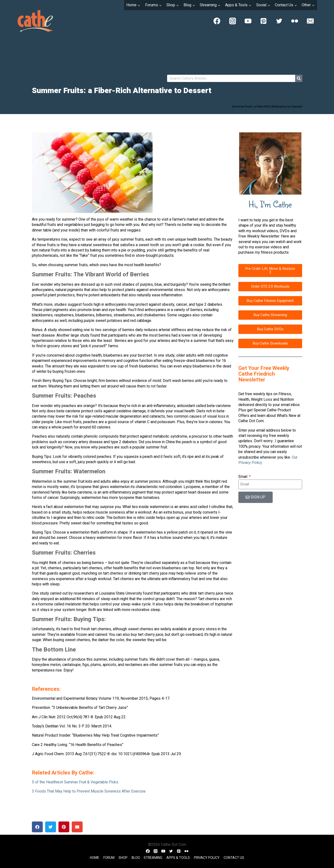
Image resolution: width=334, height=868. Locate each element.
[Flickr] (295, 21)
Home (95, 858)
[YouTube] (248, 21)
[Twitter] (279, 21)
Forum (109, 858)
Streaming (153, 858)
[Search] (299, 78)
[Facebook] (217, 21)
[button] (37, 827)
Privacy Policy (207, 858)
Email (243, 477)
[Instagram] (233, 21)
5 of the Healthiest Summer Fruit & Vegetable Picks (75, 782)
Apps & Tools (178, 858)
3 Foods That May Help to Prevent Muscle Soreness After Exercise (89, 791)
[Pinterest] (263, 21)
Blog (136, 858)
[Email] (310, 21)
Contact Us (234, 858)
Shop (123, 858)
